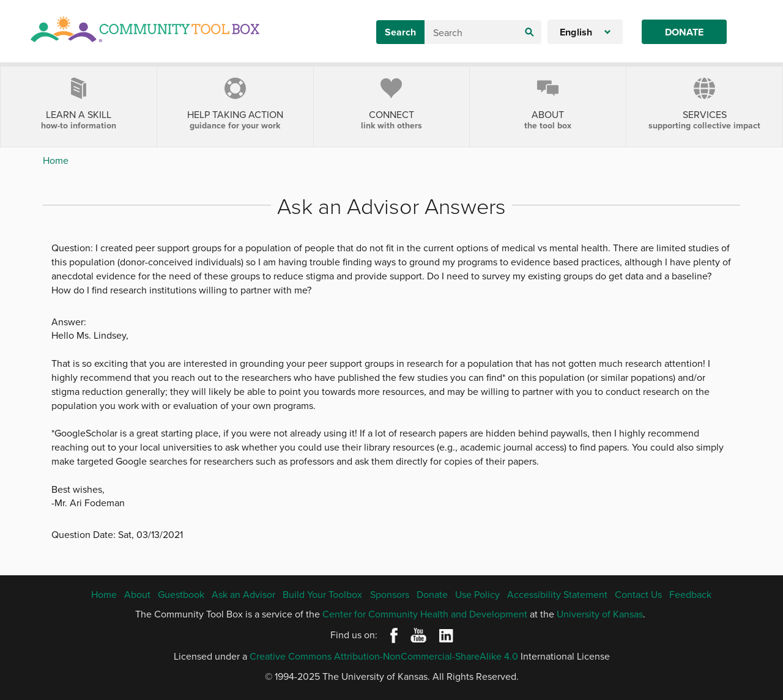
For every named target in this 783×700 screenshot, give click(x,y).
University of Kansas (600, 614)
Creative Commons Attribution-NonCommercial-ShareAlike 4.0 (384, 656)
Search (400, 32)
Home (56, 160)
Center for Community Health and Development (425, 614)
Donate (684, 32)
